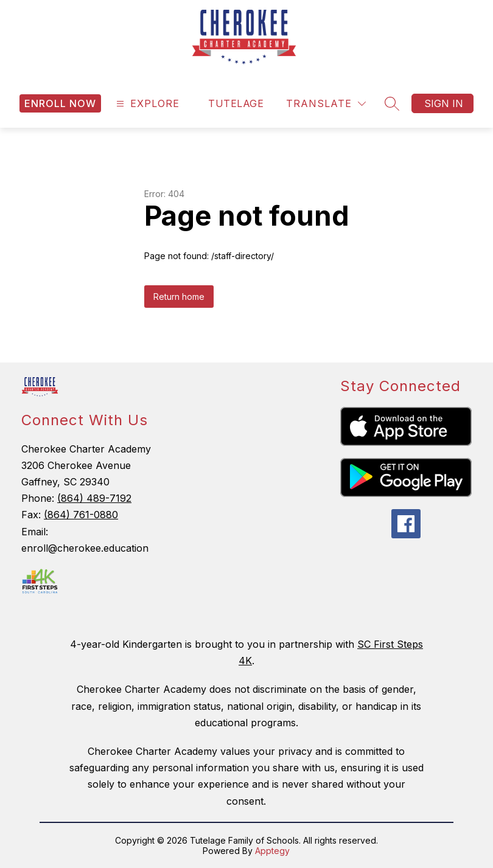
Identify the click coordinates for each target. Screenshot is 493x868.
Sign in (444, 103)
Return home (179, 297)
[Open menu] (146, 104)
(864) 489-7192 (94, 498)
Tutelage (236, 103)
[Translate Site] (326, 104)
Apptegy (272, 851)
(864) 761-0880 (81, 515)
